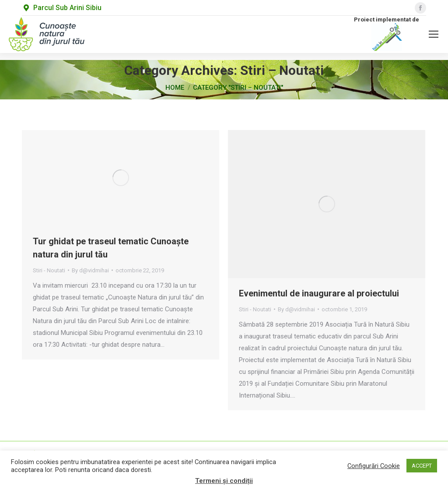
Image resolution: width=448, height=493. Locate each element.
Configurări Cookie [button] (374, 466)
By (90, 270)
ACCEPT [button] (422, 466)
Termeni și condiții (224, 481)
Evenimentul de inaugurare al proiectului (319, 293)
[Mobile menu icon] (434, 34)
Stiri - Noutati (49, 270)
